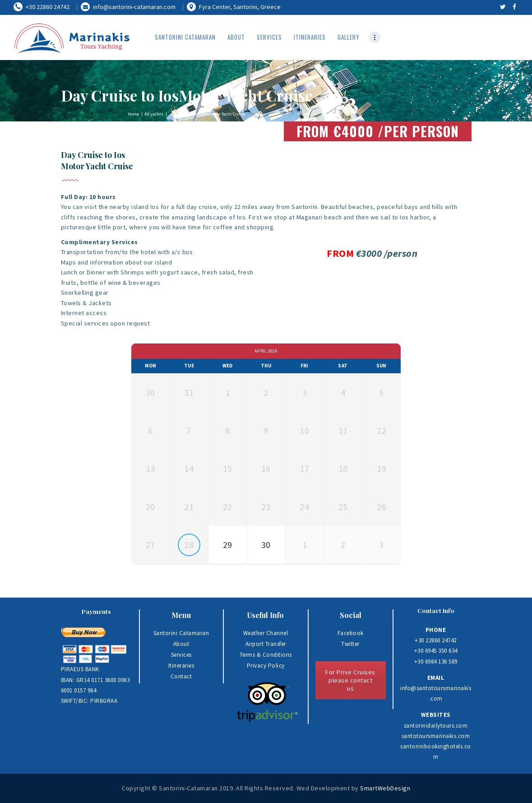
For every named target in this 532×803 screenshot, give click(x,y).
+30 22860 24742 (436, 640)
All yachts (154, 114)
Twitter (350, 644)
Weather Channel (266, 633)
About (181, 644)
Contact (181, 676)
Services (181, 655)
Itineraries (181, 666)
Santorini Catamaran (181, 633)
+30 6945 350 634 (436, 651)
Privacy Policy (266, 666)
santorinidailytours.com (436, 726)
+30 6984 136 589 (436, 661)
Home (133, 114)
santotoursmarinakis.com (436, 736)
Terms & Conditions (266, 655)
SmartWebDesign (385, 788)
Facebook (351, 633)
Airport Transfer (266, 644)
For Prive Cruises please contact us (350, 680)
